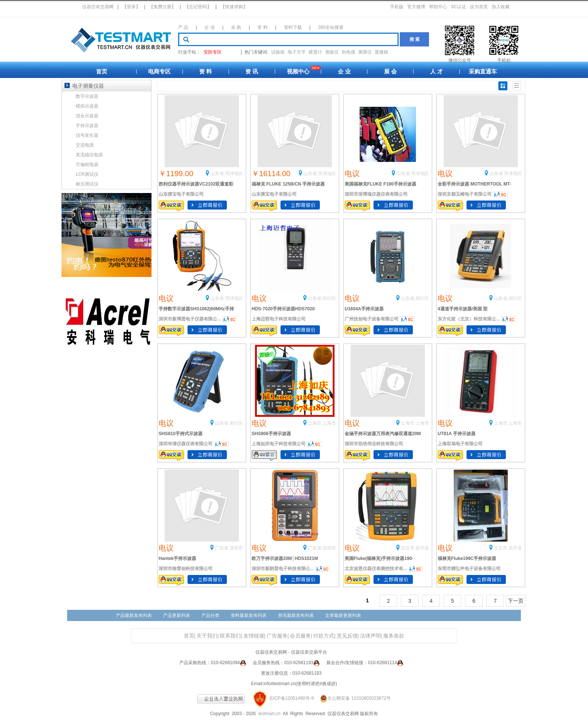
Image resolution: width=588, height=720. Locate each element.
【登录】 (131, 7)
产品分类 (210, 615)
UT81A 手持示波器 (457, 434)
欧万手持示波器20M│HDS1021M (285, 558)
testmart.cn (269, 714)
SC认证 (458, 7)
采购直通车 (483, 71)
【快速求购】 (234, 7)
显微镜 (381, 52)
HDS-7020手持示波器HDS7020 (283, 309)
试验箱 (278, 52)
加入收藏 (501, 7)
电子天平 (297, 52)
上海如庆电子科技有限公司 (279, 444)
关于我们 (207, 636)
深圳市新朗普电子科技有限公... (283, 569)
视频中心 (298, 71)
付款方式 (324, 636)
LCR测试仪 (87, 174)
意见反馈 (347, 636)
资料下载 (293, 27)
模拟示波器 (87, 106)
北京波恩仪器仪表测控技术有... (376, 569)
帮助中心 (438, 7)
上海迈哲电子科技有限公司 (279, 319)
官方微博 (416, 7)
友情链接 (254, 636)
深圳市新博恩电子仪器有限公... (190, 319)
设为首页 (479, 7)
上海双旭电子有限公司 (460, 444)
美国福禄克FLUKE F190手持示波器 (380, 184)
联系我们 (230, 636)
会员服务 (300, 636)
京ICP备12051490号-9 (291, 698)
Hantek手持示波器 (177, 558)
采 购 (236, 27)
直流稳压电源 (89, 155)
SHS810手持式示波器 (181, 434)
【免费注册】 (162, 7)
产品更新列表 (177, 615)
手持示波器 (87, 126)
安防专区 (213, 52)
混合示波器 (87, 116)
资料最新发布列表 (249, 615)
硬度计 (315, 52)
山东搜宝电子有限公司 (181, 194)
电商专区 (159, 71)
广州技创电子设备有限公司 (372, 319)
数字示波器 (87, 96)
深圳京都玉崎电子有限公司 (465, 194)
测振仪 (332, 52)
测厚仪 (365, 52)
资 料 (262, 27)
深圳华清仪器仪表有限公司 (186, 444)
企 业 (209, 27)
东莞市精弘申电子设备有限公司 (469, 569)
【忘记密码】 (198, 7)
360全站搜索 (331, 27)
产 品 (183, 27)
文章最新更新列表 (343, 615)
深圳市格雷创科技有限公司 (186, 569)
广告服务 (277, 636)
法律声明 (370, 636)
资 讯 (252, 71)
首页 (102, 71)
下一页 (516, 601)
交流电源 (85, 145)
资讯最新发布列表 (296, 615)
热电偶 (348, 52)
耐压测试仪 (87, 184)
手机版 (397, 7)
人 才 (436, 71)
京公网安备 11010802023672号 (353, 698)
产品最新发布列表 (134, 615)
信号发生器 (87, 135)
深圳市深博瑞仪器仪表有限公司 (376, 194)
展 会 (390, 71)
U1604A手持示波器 (364, 309)
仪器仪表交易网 (98, 7)
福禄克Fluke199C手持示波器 (467, 558)
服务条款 (394, 636)
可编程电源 (87, 165)
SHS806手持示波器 (271, 434)
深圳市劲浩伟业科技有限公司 (374, 444)
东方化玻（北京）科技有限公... (469, 319)
